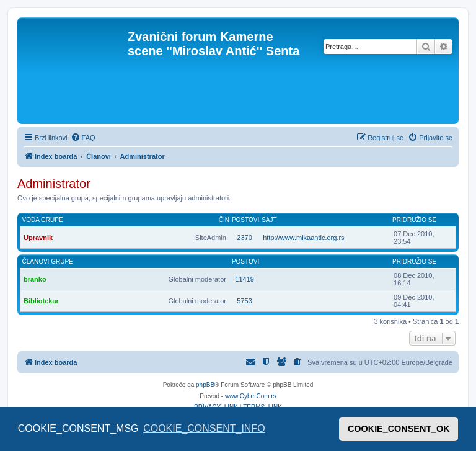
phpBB (205, 385)
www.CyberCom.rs (251, 396)
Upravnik (38, 238)
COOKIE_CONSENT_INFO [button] (204, 428)
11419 (245, 279)
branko (35, 279)
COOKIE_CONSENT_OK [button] (399, 429)
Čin (224, 220)
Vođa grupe (43, 220)
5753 (244, 301)
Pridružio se (414, 220)
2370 (244, 238)
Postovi (245, 220)
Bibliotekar (41, 301)
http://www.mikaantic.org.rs (303, 238)
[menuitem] (83, 138)
